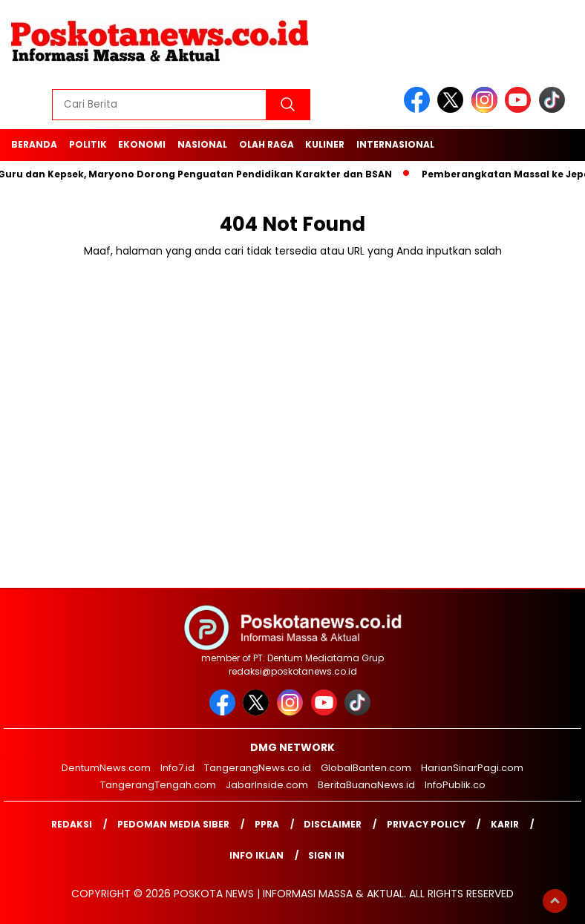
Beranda (34, 144)
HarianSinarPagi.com (472, 768)
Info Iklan (256, 855)
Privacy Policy (426, 824)
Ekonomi (142, 144)
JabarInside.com (267, 785)
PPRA (267, 824)
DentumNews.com (106, 768)
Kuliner (325, 144)
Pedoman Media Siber (173, 824)
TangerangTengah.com (158, 785)
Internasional (395, 144)
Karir (505, 824)
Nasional (202, 144)
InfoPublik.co (455, 785)
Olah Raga (267, 144)
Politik (88, 144)
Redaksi (72, 824)
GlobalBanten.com (366, 768)
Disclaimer (333, 824)
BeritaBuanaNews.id (366, 785)
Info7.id (177, 768)
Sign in (326, 855)
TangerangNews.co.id (258, 768)
